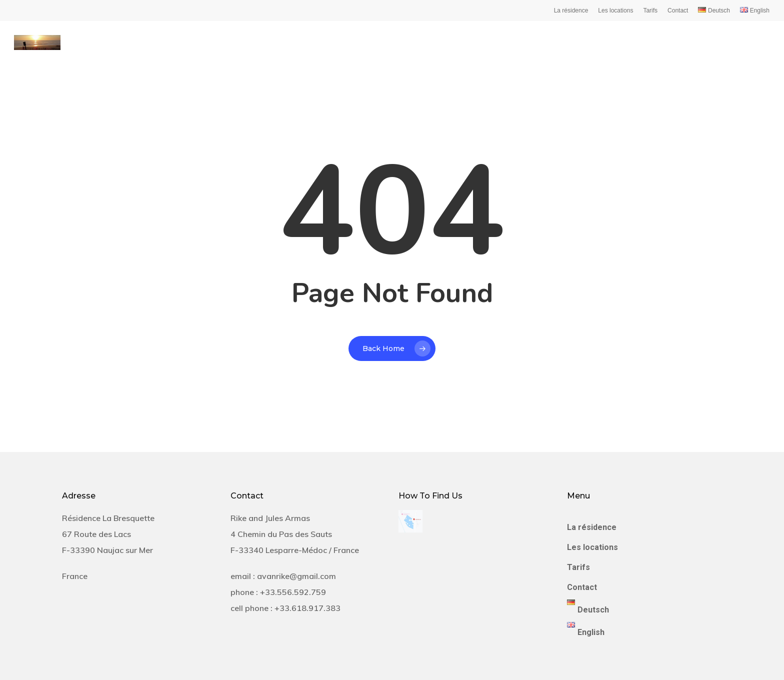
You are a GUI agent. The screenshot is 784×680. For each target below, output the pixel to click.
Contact (678, 10)
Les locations (615, 10)
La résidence (571, 10)
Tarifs (650, 10)
